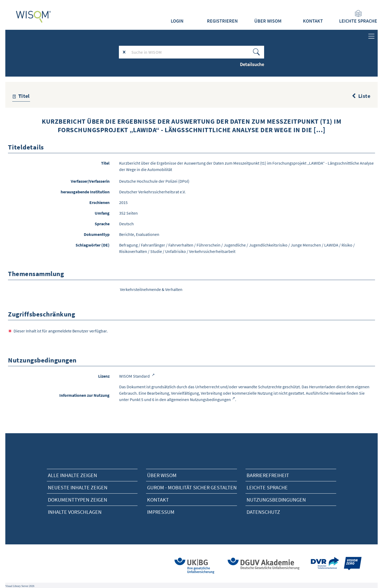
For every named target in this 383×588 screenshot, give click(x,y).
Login (177, 21)
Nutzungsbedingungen (276, 500)
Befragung (128, 245)
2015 (123, 202)
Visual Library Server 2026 (20, 586)
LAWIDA (331, 245)
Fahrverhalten (181, 245)
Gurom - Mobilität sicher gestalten (192, 487)
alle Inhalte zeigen (72, 475)
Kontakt (313, 21)
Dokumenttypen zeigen (78, 500)
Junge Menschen (306, 245)
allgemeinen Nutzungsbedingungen (199, 399)
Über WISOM (268, 21)
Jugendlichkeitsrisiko (268, 245)
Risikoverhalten (133, 251)
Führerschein (209, 245)
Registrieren (222, 21)
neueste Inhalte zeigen (78, 487)
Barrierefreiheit (268, 475)
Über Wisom (162, 475)
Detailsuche (252, 64)
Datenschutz (263, 512)
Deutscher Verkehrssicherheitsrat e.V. (152, 192)
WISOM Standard (135, 376)
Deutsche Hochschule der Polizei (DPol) (154, 181)
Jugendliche (235, 245)
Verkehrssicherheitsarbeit (212, 251)
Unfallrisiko (176, 251)
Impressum (161, 512)
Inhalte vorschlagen (75, 512)
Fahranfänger (153, 245)
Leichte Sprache (358, 17)
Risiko (347, 245)
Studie (156, 251)
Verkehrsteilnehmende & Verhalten (151, 289)
